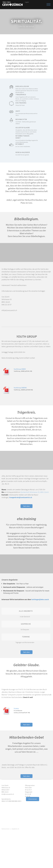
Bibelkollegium (28, 88)
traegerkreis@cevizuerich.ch (21, 497)
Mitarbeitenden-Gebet (28, 138)
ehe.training (28, 104)
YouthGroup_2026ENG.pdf (21, 390)
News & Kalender (28, 154)
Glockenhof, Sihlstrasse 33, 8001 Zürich (35, 492)
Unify (28, 113)
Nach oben (26, 506)
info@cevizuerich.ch (8, 794)
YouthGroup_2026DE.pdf (20, 371)
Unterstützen (33, 799)
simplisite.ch (15, 829)
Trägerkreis (28, 97)
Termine (26, 637)
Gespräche (26, 624)
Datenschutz (6, 829)
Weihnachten (28, 121)
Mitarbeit (28, 145)
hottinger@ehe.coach (40, 599)
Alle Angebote (26, 611)
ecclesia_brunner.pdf (19, 713)
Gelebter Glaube (28, 130)
